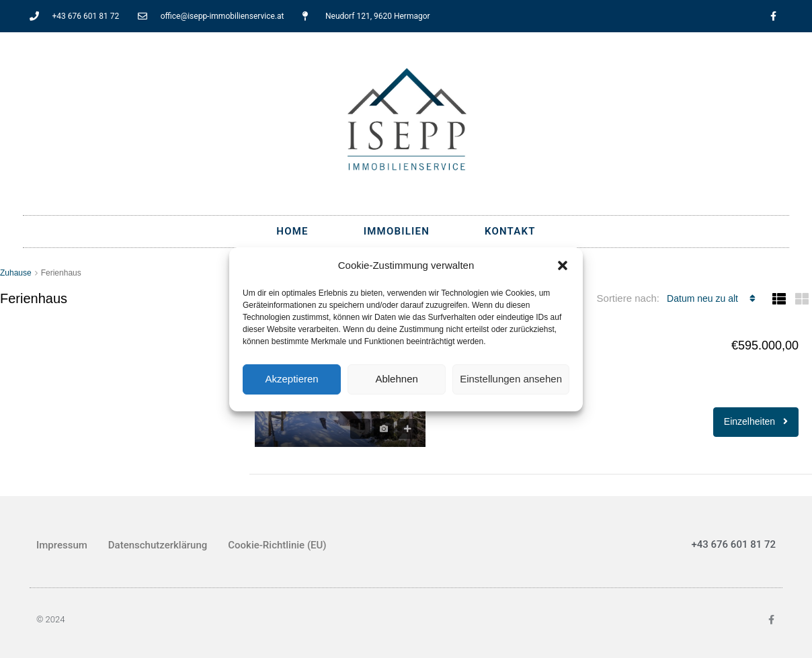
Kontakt (510, 231)
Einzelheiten (756, 421)
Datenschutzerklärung (158, 545)
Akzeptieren (291, 379)
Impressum (62, 545)
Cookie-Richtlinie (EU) (277, 545)
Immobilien (397, 231)
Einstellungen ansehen (511, 379)
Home (292, 231)
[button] (563, 265)
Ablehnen (396, 379)
